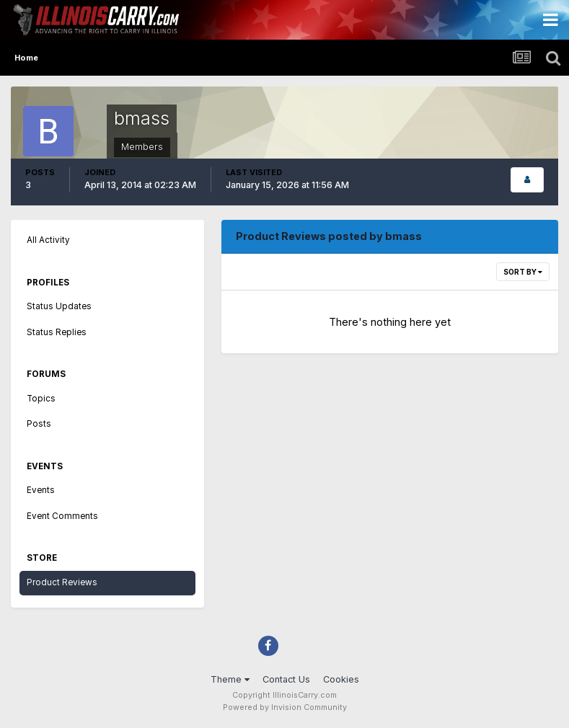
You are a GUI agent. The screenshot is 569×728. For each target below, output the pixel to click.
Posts (39, 424)
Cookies (341, 679)
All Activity (48, 240)
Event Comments (62, 516)
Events (41, 490)
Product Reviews (62, 582)
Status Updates (59, 306)
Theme (230, 679)
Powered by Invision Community (285, 707)
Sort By (523, 272)
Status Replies (57, 332)
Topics (41, 399)
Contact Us (286, 679)
